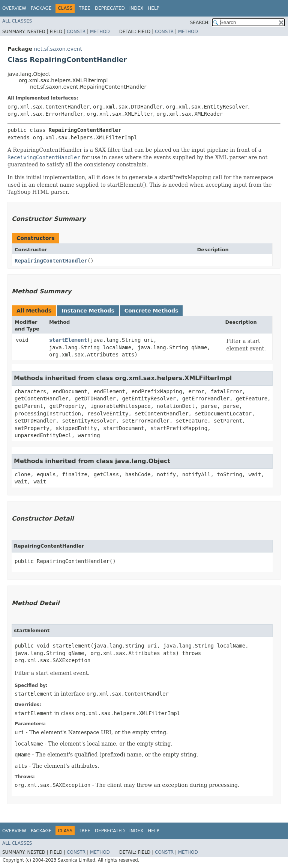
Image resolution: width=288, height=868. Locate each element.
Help (154, 8)
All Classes (17, 21)
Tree (85, 8)
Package (41, 8)
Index (136, 8)
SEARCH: (200, 23)
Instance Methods (88, 311)
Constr (76, 32)
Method (100, 32)
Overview (14, 8)
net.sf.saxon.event (58, 49)
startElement (68, 340)
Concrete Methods (151, 311)
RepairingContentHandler (51, 261)
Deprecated (110, 8)
